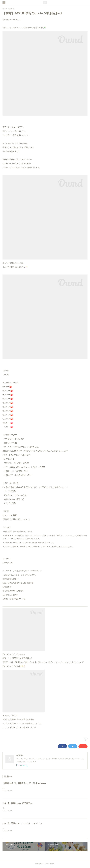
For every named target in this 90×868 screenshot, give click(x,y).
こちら (23, 666)
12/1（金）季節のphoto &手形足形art (17, 803)
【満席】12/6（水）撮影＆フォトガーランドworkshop (24, 783)
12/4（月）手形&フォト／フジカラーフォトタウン (22, 824)
